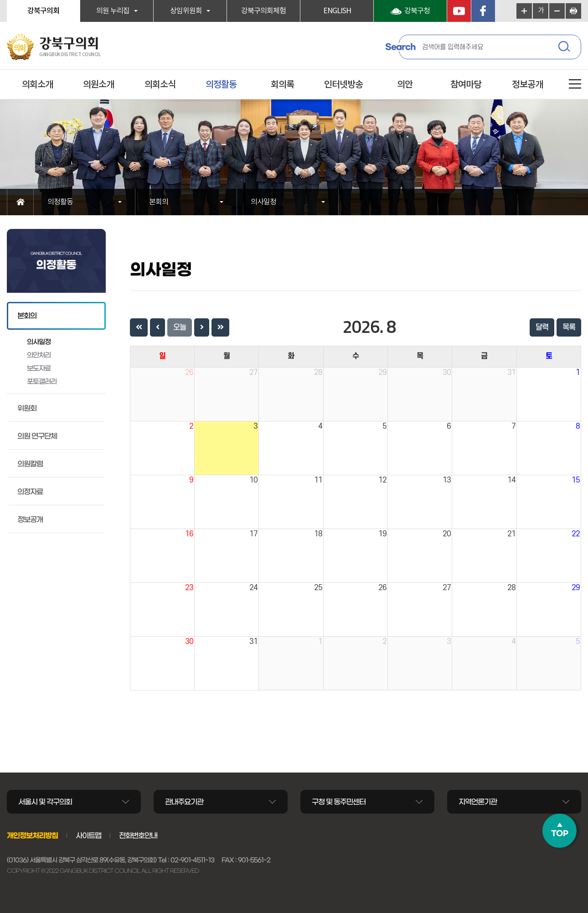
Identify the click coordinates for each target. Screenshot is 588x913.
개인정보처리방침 (32, 835)
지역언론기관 (478, 802)
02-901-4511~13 (192, 860)
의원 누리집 (113, 11)
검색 (565, 48)
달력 (542, 327)
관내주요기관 (184, 802)
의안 (405, 85)
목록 (569, 327)
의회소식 (160, 85)
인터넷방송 (343, 85)
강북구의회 (43, 11)
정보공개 (527, 85)
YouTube (459, 11)
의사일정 (263, 202)
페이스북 (483, 11)
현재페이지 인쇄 (573, 11)
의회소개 (37, 85)
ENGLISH (337, 11)
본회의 (159, 202)
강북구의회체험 (263, 11)
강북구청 (417, 11)
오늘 (180, 327)
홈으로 (20, 202)
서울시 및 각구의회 (45, 802)
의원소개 (98, 85)
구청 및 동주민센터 (339, 802)
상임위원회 (186, 11)
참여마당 (466, 85)
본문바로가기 (0, 0)
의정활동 (221, 85)
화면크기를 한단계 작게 (557, 11)
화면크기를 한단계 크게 (524, 11)
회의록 (282, 85)
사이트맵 (88, 835)
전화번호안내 (138, 835)
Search (400, 47)
